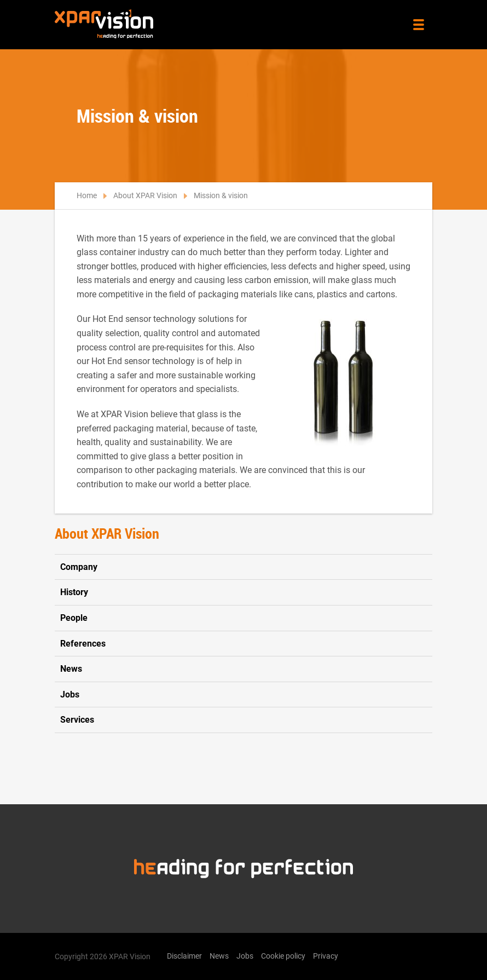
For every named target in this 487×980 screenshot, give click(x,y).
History (74, 592)
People (74, 618)
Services (77, 720)
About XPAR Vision (145, 195)
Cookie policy (283, 956)
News (71, 669)
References (83, 644)
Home (87, 195)
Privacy (326, 956)
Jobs (70, 694)
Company (79, 567)
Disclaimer (184, 956)
